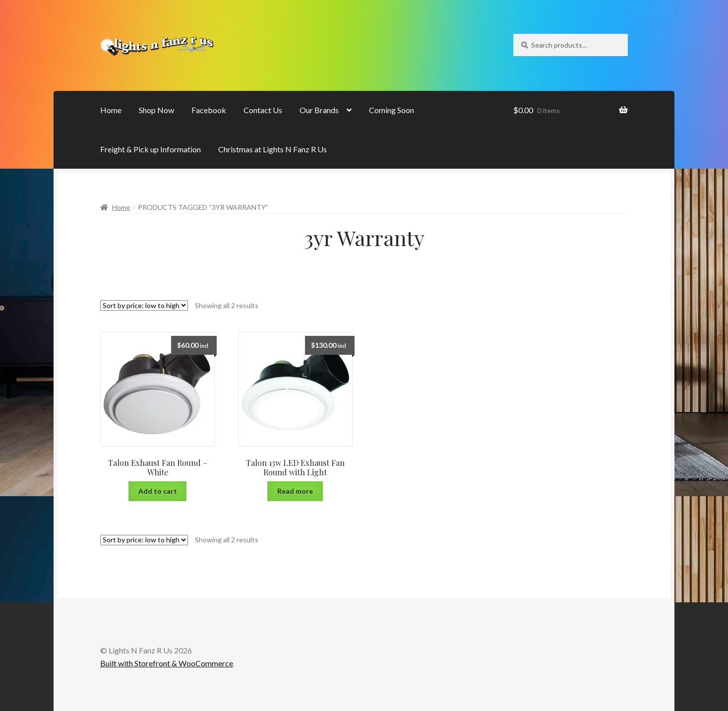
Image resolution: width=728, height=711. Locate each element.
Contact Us (263, 110)
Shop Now (156, 110)
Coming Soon (392, 110)
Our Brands (319, 110)
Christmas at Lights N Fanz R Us (273, 149)
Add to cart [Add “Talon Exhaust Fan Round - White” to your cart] (158, 491)
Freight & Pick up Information (151, 149)
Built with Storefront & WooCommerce (167, 663)
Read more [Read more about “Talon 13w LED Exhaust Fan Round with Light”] (295, 491)
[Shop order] (144, 305)
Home (111, 110)
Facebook (209, 110)
